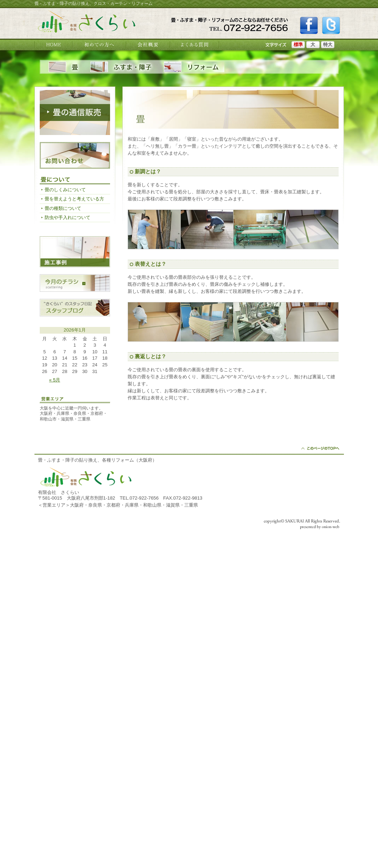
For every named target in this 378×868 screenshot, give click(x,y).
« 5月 (55, 380)
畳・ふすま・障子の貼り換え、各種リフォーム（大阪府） (97, 460)
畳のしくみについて (65, 190)
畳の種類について (63, 208)
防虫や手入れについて (68, 217)
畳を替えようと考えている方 (74, 199)
